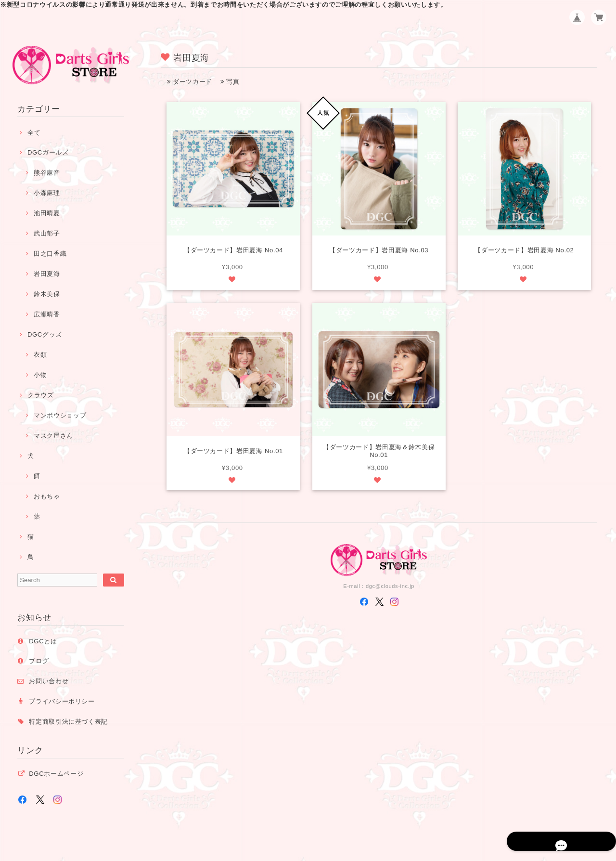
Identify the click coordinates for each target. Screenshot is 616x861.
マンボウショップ (60, 415)
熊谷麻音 (47, 173)
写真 (230, 82)
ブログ (39, 661)
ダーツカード (190, 82)
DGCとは (43, 641)
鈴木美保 (47, 294)
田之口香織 (50, 254)
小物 (40, 375)
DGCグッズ (45, 334)
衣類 (40, 355)
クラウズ (41, 395)
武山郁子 (47, 233)
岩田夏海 (47, 274)
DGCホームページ (56, 774)
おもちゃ (47, 496)
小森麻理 (47, 193)
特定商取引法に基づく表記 (68, 722)
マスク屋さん (53, 436)
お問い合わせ (49, 681)
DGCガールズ (48, 152)
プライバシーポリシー (62, 701)
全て (34, 133)
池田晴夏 (47, 213)
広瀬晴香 (47, 314)
